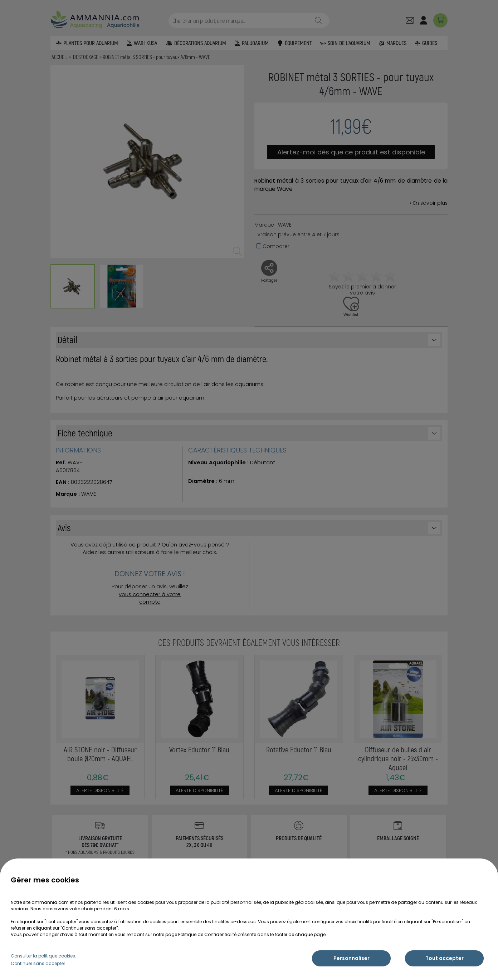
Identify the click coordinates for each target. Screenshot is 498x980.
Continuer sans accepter (38, 963)
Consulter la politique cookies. (43, 956)
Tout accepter (445, 958)
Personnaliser (351, 958)
